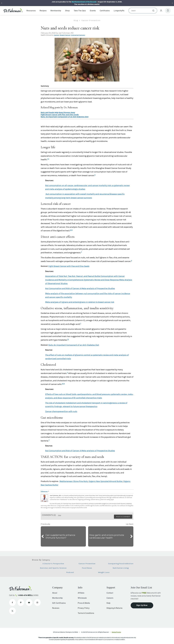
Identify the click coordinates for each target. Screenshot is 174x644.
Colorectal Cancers (78, 35)
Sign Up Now (142, 605)
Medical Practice (116, 632)
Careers (109, 598)
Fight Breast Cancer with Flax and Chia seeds (60, 115)
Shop (67, 11)
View (59, 515)
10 (68, 339)
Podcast (70, 572)
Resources (31, 11)
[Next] (172, 3)
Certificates (105, 11)
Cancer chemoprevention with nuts (61, 411)
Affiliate (80, 593)
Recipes (43, 11)
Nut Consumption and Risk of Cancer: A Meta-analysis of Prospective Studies (80, 288)
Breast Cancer (65, 35)
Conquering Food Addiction (121, 564)
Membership (56, 11)
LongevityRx (119, 11)
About (54, 593)
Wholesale (81, 598)
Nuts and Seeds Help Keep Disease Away (58, 112)
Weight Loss (104, 572)
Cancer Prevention (87, 564)
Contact (109, 593)
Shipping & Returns (114, 608)
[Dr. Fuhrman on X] (12, 611)
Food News (87, 568)
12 (63, 384)
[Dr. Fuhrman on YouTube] (29, 603)
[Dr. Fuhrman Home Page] (13, 11)
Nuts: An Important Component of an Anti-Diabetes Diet (65, 117)
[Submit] (153, 11)
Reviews (55, 608)
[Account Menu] (161, 11)
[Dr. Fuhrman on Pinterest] (21, 603)
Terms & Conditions (85, 613)
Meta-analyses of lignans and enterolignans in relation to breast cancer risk (80, 302)
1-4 (48, 159)
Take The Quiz (80, 11)
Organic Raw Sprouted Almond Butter (106, 481)
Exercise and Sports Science (53, 568)
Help (108, 603)
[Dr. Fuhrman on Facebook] (12, 603)
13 (64, 384)
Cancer (56, 35)
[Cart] (168, 11)
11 (67, 373)
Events (93, 11)
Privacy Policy (83, 608)
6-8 (71, 230)
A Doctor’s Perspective (53, 564)
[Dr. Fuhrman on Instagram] (37, 603)
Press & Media (83, 603)
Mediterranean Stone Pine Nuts (74, 481)
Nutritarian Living (121, 568)
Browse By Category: (41, 560)
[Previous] (2, 3)
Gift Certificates (58, 603)
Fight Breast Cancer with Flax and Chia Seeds (69, 266)
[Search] (142, 11)
